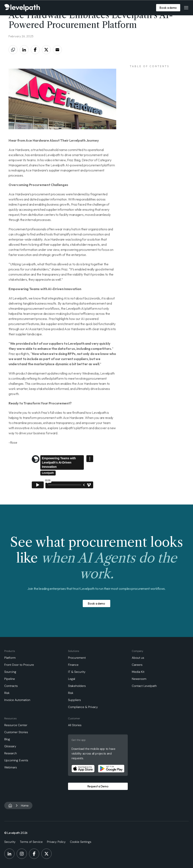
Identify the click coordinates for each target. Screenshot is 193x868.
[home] (22, 8)
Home (25, 805)
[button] (186, 8)
